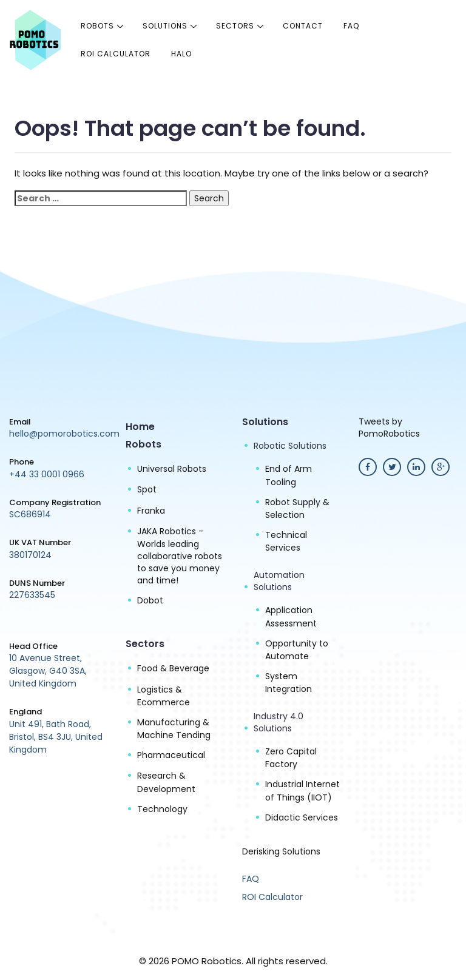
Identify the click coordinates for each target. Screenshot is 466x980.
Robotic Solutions (290, 446)
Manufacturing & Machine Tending (174, 729)
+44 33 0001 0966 (47, 474)
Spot (147, 489)
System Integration (289, 683)
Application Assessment (291, 616)
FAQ (351, 26)
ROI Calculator (116, 54)
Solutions (165, 26)
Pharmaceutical (171, 755)
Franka (151, 511)
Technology (162, 809)
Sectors (235, 26)
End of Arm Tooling (289, 475)
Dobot (150, 600)
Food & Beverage (173, 668)
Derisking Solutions (281, 851)
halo (181, 54)
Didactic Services (302, 817)
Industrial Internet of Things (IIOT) (302, 790)
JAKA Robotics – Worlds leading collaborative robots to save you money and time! (180, 556)
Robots (97, 26)
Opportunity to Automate (297, 650)
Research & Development (166, 782)
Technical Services (286, 541)
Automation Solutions (279, 581)
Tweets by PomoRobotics (389, 428)
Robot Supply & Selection (297, 508)
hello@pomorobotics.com (64, 434)
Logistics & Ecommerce (164, 696)
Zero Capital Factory (291, 758)
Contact (303, 26)
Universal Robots (172, 469)
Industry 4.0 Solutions (279, 722)
